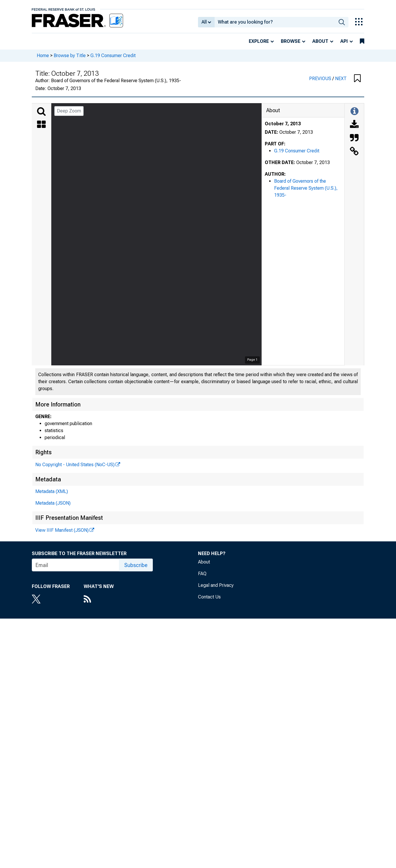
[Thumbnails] (41, 125)
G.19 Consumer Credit (113, 56)
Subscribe (136, 565)
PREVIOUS (321, 79)
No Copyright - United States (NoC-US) (75, 465)
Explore (259, 41)
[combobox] (275, 22)
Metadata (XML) (52, 491)
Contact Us (209, 597)
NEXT (341, 79)
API (344, 41)
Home (43, 56)
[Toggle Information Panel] (354, 112)
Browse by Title (70, 56)
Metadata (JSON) (53, 503)
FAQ (202, 574)
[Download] (354, 125)
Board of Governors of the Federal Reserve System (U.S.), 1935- (306, 188)
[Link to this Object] (354, 152)
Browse (291, 41)
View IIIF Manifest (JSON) (62, 530)
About (320, 41)
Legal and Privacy (216, 585)
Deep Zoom (69, 111)
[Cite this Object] (354, 138)
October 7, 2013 (283, 124)
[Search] (41, 112)
